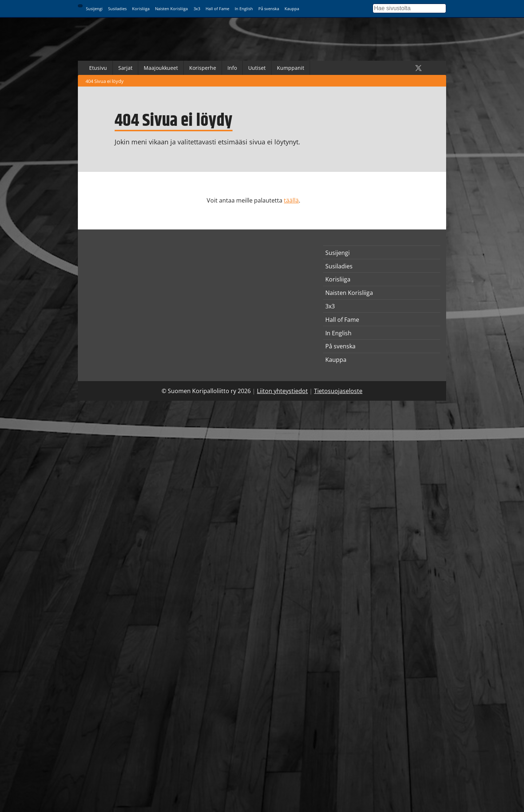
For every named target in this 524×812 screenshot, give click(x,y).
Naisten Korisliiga (171, 9)
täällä (291, 200)
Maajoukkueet (161, 68)
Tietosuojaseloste (338, 391)
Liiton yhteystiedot (282, 391)
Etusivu (98, 68)
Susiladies (117, 9)
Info (232, 68)
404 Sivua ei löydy (105, 81)
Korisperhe (203, 68)
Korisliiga (141, 9)
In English (244, 9)
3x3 (197, 9)
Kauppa (292, 9)
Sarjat (125, 68)
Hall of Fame (217, 9)
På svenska (269, 9)
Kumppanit (291, 68)
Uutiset (257, 68)
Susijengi (94, 9)
